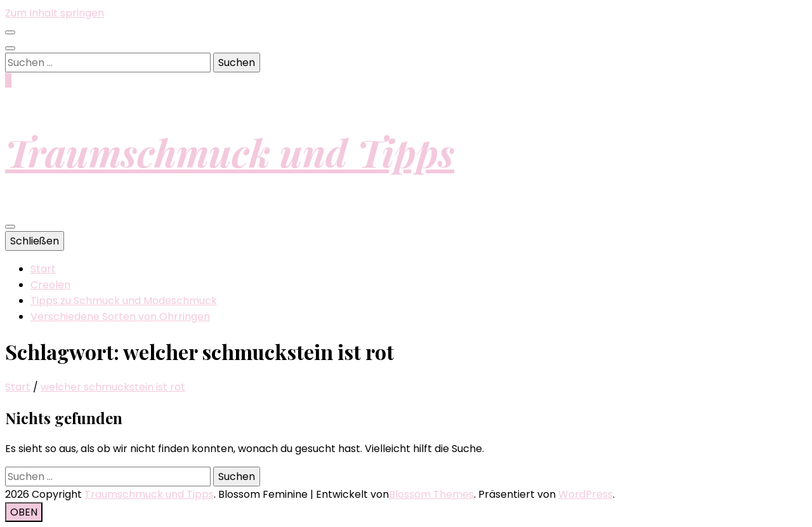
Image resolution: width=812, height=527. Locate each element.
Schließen (35, 241)
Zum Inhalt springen (55, 13)
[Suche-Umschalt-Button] (10, 48)
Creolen (50, 285)
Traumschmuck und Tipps (230, 152)
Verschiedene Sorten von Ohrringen (120, 317)
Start (43, 269)
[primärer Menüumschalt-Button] (10, 227)
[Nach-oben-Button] (24, 512)
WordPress (586, 494)
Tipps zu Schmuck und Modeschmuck (124, 301)
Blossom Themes (431, 494)
